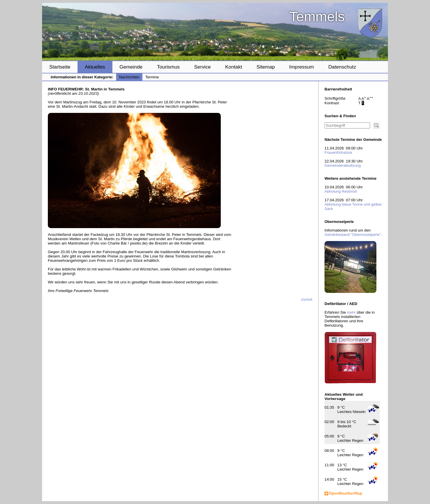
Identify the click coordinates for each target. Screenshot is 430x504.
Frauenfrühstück (338, 152)
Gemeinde (131, 67)
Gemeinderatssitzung (343, 165)
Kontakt (234, 67)
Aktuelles (95, 67)
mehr (351, 312)
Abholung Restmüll (341, 191)
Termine (152, 77)
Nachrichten (129, 77)
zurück (307, 299)
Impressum (302, 67)
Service (202, 67)
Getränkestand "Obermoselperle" (353, 235)
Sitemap (266, 67)
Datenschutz (342, 67)
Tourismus (168, 67)
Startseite (60, 67)
